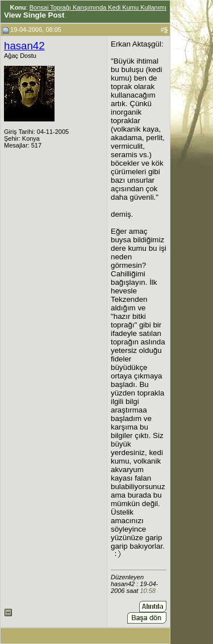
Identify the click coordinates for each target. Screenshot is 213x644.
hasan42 (24, 46)
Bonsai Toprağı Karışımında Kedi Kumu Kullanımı (98, 7)
